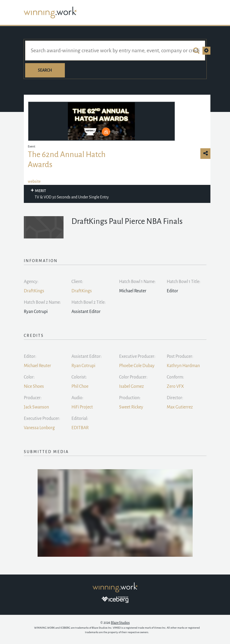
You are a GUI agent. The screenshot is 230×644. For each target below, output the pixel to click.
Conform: (175, 377)
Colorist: (79, 377)
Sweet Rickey (131, 407)
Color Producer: (133, 377)
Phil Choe (80, 386)
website (34, 181)
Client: (77, 282)
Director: (175, 398)
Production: (130, 398)
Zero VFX (175, 386)
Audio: (77, 398)
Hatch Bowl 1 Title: (184, 282)
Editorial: (80, 419)
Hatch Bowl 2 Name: (42, 302)
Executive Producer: (137, 356)
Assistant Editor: (87, 356)
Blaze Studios (120, 623)
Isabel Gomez (131, 386)
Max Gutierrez (180, 407)
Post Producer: (180, 356)
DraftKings (34, 291)
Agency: (31, 282)
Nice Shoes (34, 386)
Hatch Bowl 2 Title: (89, 302)
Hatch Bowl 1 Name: (137, 282)
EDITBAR (80, 428)
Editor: (30, 356)
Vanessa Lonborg (39, 428)
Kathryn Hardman (183, 366)
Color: (29, 377)
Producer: (33, 398)
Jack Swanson (36, 407)
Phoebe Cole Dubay (137, 366)
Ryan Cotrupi (83, 366)
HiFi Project (82, 407)
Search (45, 70)
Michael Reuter (37, 366)
